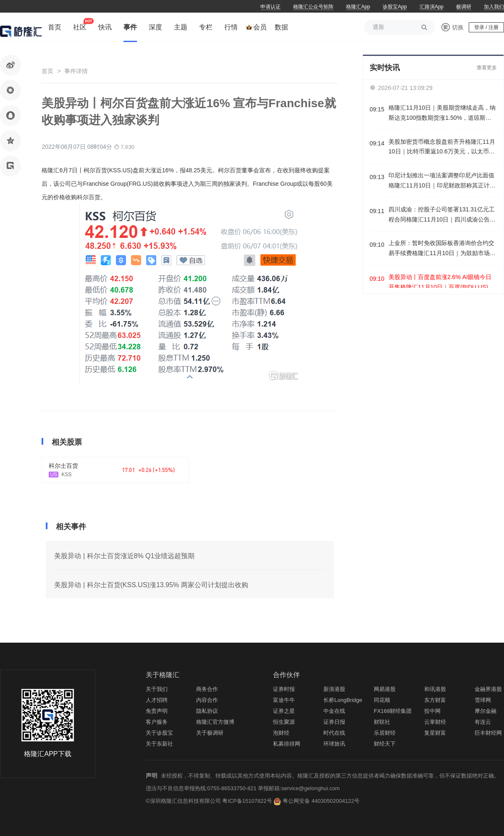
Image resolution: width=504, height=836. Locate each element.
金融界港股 (488, 689)
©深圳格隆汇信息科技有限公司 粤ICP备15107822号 (210, 801)
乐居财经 (385, 733)
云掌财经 (435, 722)
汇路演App (432, 7)
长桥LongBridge (343, 700)
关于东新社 (159, 744)
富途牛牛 (284, 700)
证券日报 (334, 722)
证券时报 (284, 689)
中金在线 (334, 711)
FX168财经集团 (393, 711)
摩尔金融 (486, 711)
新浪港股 (334, 689)
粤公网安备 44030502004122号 (321, 801)
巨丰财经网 (488, 733)
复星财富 (435, 733)
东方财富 (435, 700)
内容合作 (207, 700)
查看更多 (487, 68)
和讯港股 (435, 689)
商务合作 (207, 689)
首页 (47, 71)
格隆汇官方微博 (215, 722)
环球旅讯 (334, 744)
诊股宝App (395, 7)
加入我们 (494, 7)
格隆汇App (358, 7)
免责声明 (157, 711)
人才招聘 (157, 700)
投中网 (432, 711)
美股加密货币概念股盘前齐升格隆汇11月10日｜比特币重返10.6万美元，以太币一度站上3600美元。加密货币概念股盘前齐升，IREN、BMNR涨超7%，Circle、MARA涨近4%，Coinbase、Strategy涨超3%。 (442, 148)
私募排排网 (287, 744)
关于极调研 (210, 733)
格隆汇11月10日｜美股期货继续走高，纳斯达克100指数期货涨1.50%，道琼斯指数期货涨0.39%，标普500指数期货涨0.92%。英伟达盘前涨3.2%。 (442, 114)
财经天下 (385, 744)
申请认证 (270, 7)
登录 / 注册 (486, 27)
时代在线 (334, 733)
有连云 (483, 722)
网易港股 (385, 689)
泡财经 (281, 733)
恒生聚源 (284, 722)
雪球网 (483, 700)
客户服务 (157, 722)
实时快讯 (385, 68)
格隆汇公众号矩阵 (313, 7)
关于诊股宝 (159, 733)
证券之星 (284, 711)
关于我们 (157, 689)
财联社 (382, 722)
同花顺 (382, 700)
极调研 (464, 7)
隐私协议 (207, 711)
